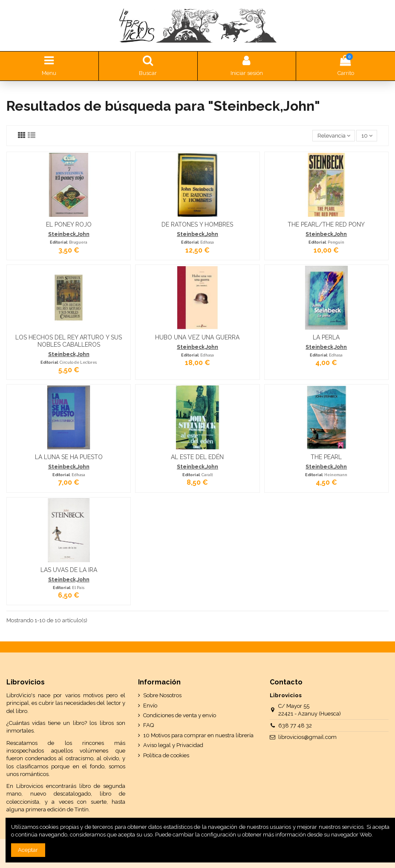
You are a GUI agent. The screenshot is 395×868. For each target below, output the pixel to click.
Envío (150, 706)
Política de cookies (166, 755)
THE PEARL (326, 457)
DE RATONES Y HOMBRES (197, 224)
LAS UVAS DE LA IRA (69, 570)
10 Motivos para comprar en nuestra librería (198, 735)
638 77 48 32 (295, 726)
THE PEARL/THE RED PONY (326, 224)
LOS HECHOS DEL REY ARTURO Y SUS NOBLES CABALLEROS (69, 341)
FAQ (148, 725)
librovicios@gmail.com (307, 737)
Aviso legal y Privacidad (173, 745)
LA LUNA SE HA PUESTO (69, 457)
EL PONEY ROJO (69, 224)
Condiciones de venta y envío (180, 715)
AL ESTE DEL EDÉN (197, 457)
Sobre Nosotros (162, 695)
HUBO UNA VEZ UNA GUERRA (197, 337)
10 (367, 136)
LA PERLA (326, 337)
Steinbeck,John (69, 234)
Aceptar (28, 850)
